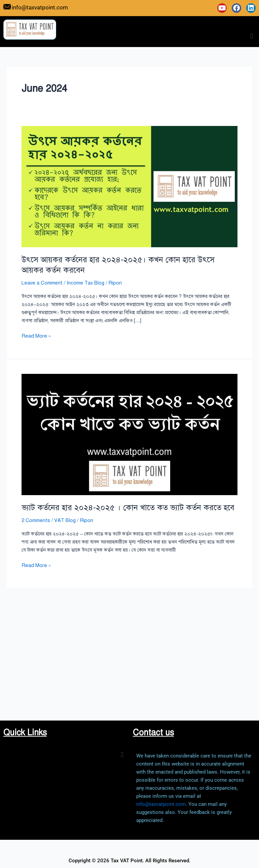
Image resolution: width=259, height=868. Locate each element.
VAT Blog (65, 520)
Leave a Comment (42, 283)
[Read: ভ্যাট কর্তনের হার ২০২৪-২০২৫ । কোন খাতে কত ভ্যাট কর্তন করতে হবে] (129, 434)
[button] (252, 36)
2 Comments (36, 520)
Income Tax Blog (85, 283)
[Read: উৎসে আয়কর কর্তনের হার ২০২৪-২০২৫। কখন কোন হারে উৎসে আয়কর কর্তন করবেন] (129, 186)
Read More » (36, 335)
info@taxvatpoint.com (161, 804)
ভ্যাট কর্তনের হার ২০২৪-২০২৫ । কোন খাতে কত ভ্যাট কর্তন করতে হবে (128, 508)
